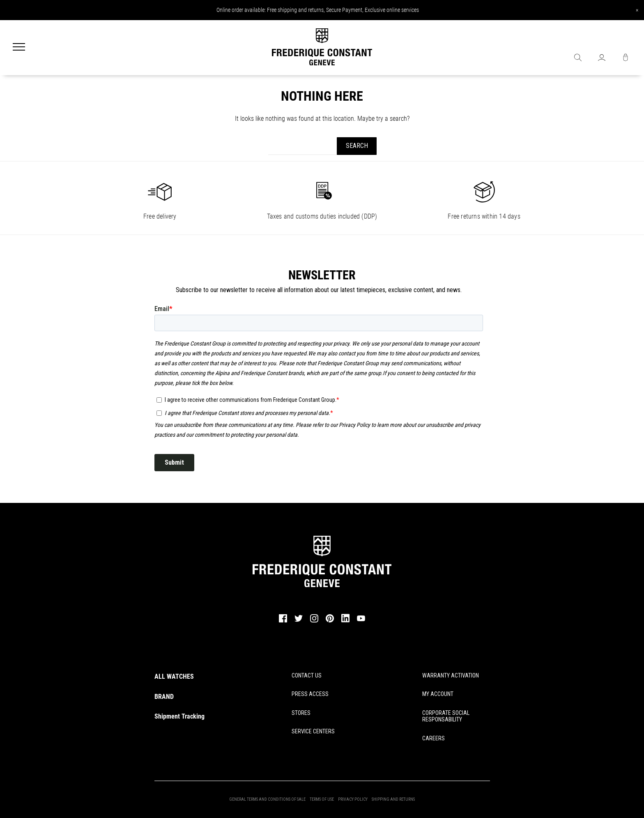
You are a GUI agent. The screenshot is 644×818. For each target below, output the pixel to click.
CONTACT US (307, 675)
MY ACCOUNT (438, 694)
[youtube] (361, 620)
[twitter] (299, 621)
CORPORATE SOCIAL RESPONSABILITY (446, 716)
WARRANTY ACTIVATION (451, 675)
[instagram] (314, 621)
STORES (301, 713)
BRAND (164, 697)
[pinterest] (330, 621)
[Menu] (19, 48)
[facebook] (283, 621)
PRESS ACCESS (310, 694)
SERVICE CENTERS (313, 731)
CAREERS (434, 738)
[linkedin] (345, 622)
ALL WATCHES (174, 676)
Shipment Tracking (179, 716)
